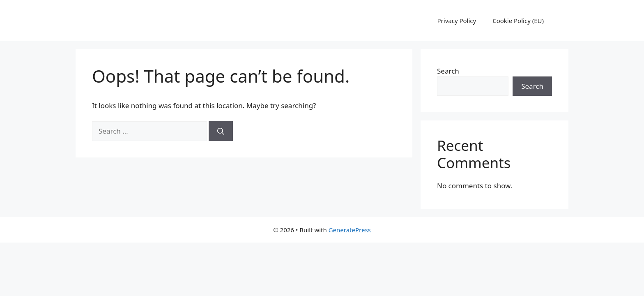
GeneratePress (350, 230)
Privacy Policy (457, 21)
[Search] (221, 131)
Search (448, 71)
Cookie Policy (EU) (518, 21)
